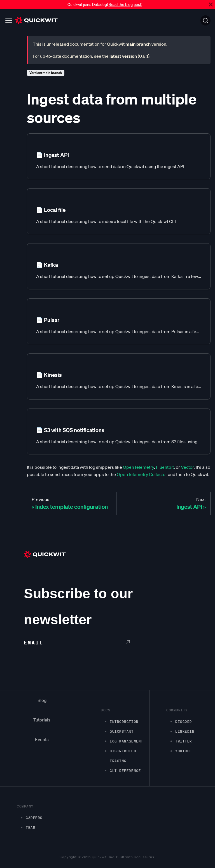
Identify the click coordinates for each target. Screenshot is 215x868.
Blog (42, 700)
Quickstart (122, 731)
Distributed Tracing (123, 756)
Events (42, 739)
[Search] (205, 20)
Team (31, 828)
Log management (127, 741)
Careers (34, 818)
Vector (187, 467)
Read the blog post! (125, 4)
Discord (184, 722)
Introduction (124, 722)
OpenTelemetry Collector (142, 474)
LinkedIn (185, 731)
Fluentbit (165, 467)
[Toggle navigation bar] (9, 20)
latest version (123, 56)
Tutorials (42, 720)
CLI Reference (125, 771)
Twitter (184, 741)
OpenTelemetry (138, 467)
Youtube (184, 751)
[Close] (211, 4)
